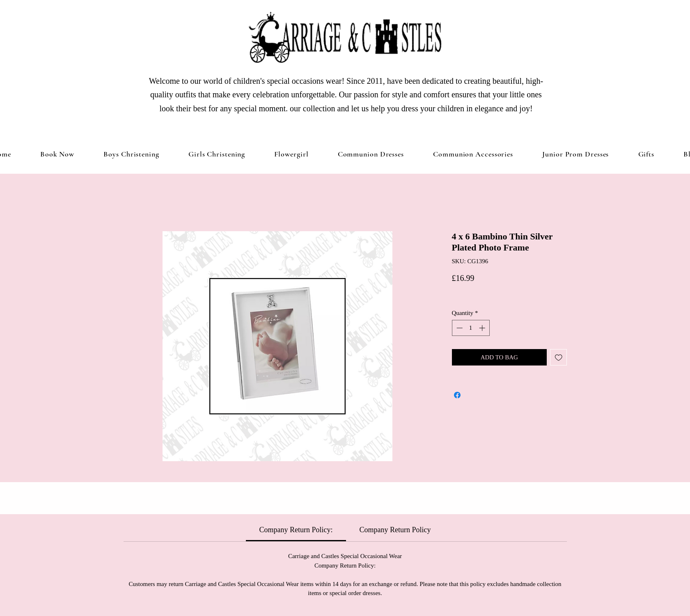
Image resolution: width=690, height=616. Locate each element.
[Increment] (483, 328)
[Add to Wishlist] (558, 357)
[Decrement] (459, 328)
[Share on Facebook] (457, 395)
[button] (217, 154)
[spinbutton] (471, 328)
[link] (296, 530)
